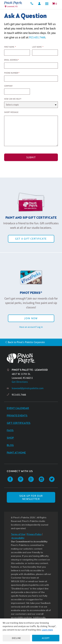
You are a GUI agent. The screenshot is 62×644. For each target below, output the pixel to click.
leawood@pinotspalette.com (28, 388)
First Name (9, 47)
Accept (46, 638)
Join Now (31, 318)
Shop (10, 438)
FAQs (10, 431)
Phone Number (11, 73)
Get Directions (20, 382)
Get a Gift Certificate (31, 239)
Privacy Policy (34, 535)
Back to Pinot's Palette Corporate (26, 342)
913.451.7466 (37, 37)
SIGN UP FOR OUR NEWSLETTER (31, 497)
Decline (16, 638)
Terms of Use (18, 535)
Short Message (11, 112)
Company (8, 86)
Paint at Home (16, 453)
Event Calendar (18, 408)
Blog (10, 445)
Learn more (47, 630)
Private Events (17, 416)
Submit (31, 157)
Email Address (11, 60)
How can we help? (13, 99)
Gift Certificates (19, 423)
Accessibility (18, 538)
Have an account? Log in (31, 327)
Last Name (37, 47)
